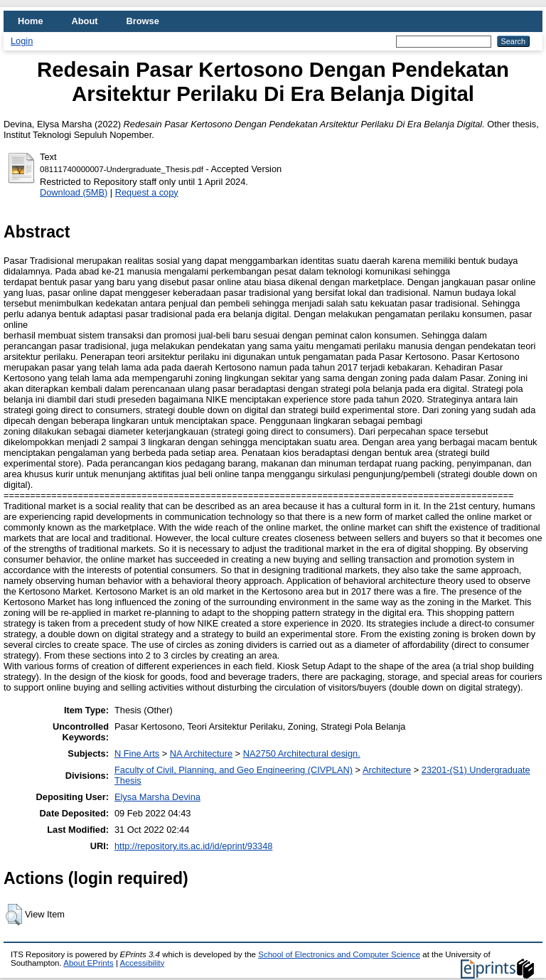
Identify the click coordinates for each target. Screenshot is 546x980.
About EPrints (88, 963)
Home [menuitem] (31, 21)
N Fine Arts (137, 753)
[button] (14, 915)
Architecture (387, 770)
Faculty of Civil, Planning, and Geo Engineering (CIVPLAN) (234, 770)
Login (22, 41)
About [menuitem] (85, 21)
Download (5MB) (74, 192)
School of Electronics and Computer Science (339, 954)
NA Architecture (201, 753)
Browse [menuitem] (143, 21)
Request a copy (147, 192)
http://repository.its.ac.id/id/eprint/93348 (193, 846)
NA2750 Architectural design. (302, 753)
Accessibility (142, 963)
